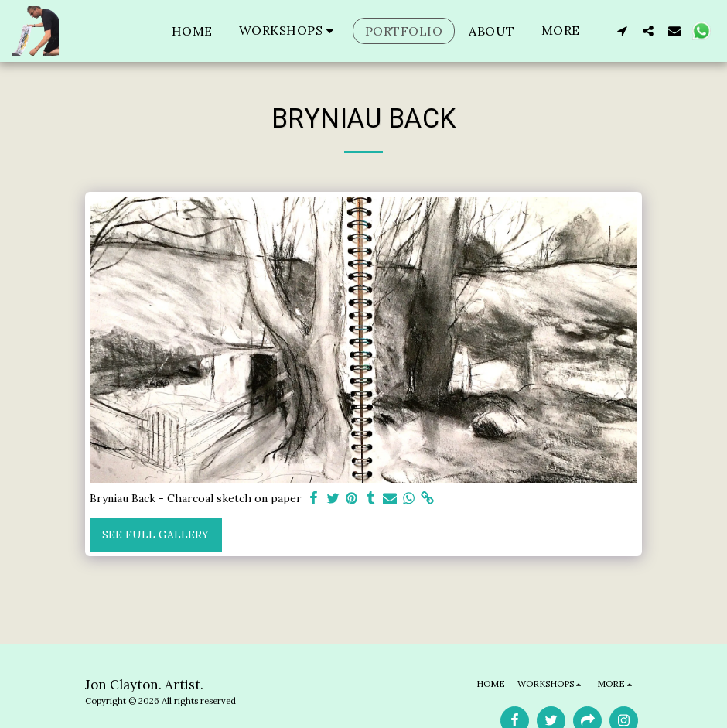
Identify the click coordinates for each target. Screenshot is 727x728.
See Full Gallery (155, 535)
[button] (289, 31)
